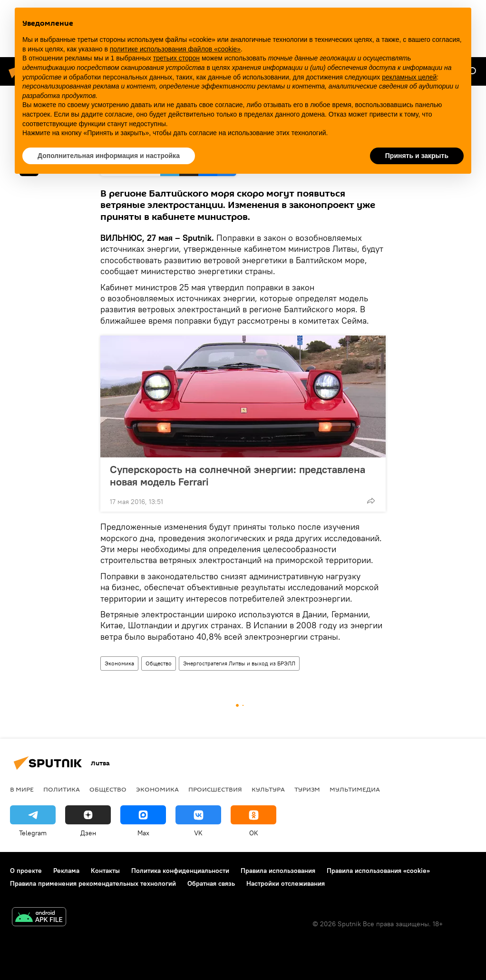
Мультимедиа (355, 789)
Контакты (105, 871)
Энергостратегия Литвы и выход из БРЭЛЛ (239, 663)
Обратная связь (211, 883)
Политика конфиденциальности (180, 871)
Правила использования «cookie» (378, 871)
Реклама (66, 871)
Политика (62, 789)
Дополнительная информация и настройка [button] (109, 156)
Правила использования (278, 871)
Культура (268, 789)
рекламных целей (409, 77)
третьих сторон (176, 58)
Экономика (119, 663)
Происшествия (215, 789)
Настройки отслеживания (286, 883)
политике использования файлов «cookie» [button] (175, 49)
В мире (22, 789)
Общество (159, 663)
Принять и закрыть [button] (417, 156)
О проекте (26, 871)
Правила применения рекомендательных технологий (93, 883)
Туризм (307, 789)
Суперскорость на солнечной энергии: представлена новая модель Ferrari (238, 475)
